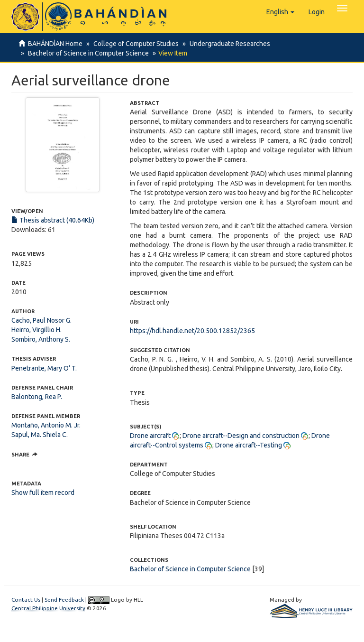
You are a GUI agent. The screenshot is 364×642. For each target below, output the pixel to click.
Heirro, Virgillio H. (36, 330)
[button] (280, 12)
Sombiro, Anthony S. (41, 339)
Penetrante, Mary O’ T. (44, 368)
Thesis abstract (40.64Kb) (53, 220)
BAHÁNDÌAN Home (55, 44)
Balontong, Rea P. (37, 397)
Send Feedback (64, 600)
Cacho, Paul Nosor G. (41, 320)
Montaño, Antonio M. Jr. (46, 425)
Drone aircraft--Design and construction (241, 436)
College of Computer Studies (135, 44)
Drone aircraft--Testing (249, 445)
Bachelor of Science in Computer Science (87, 53)
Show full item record (43, 493)
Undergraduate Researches (227, 44)
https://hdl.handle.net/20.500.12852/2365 (192, 331)
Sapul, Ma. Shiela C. (40, 435)
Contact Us (26, 600)
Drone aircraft (150, 436)
